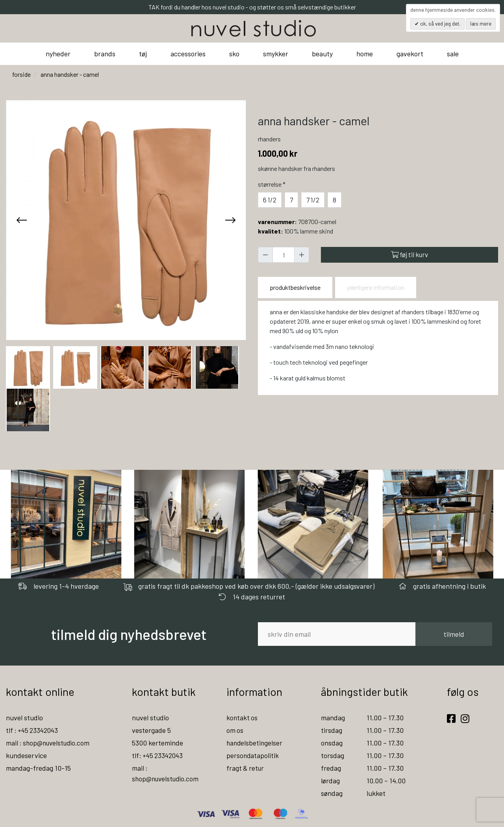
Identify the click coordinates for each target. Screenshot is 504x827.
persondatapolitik (253, 755)
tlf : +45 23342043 (33, 730)
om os (235, 730)
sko (234, 54)
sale (453, 54)
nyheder (58, 54)
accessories (188, 54)
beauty (322, 54)
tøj (143, 54)
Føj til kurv (409, 254)
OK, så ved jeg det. (440, 24)
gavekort (410, 54)
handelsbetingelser (255, 743)
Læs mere (481, 24)
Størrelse (272, 184)
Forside (21, 74)
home (365, 54)
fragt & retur (246, 768)
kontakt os (242, 718)
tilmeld (454, 634)
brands (105, 54)
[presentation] (22, 220)
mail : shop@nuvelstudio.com (50, 743)
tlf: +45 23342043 (159, 755)
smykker (276, 54)
